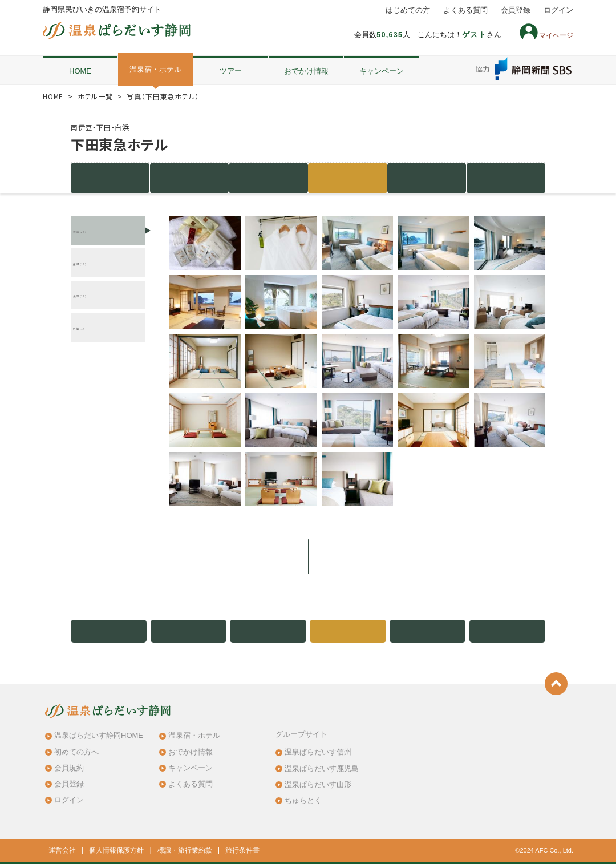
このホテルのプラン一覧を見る (308, 556)
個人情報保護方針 (116, 850)
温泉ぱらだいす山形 (318, 784)
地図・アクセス (427, 178)
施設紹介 (110, 178)
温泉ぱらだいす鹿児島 (322, 768)
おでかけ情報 (306, 71)
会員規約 (69, 768)
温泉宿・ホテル (155, 69)
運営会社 (62, 850)
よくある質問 (465, 10)
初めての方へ (76, 752)
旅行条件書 (242, 850)
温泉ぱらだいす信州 (318, 752)
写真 (348, 178)
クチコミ (506, 178)
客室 (269, 178)
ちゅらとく (303, 800)
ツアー (231, 71)
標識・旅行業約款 (185, 850)
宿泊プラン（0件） (189, 178)
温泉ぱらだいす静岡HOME (99, 735)
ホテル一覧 (95, 96)
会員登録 (516, 10)
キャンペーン (382, 71)
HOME (80, 71)
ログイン (558, 10)
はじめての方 (408, 10)
